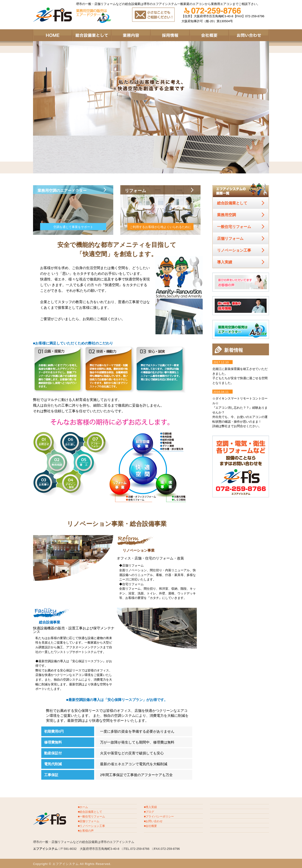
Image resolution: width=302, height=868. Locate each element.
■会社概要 (150, 826)
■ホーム (83, 807)
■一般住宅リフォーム (91, 816)
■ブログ (149, 812)
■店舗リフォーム (89, 821)
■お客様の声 (86, 831)
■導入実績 (150, 807)
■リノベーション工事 (91, 826)
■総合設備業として (90, 812)
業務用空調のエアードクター (68, 191)
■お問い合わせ (153, 821)
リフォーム (138, 191)
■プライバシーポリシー (159, 816)
